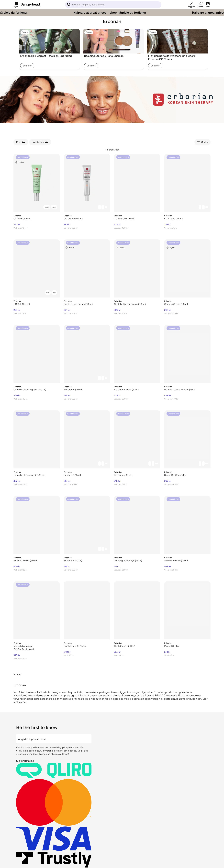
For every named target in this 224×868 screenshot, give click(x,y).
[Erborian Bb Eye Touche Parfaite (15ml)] (187, 354)
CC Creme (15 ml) (173, 219)
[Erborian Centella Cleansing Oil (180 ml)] (37, 439)
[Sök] (113, 5)
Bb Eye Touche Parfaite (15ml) (180, 390)
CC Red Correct (22, 219)
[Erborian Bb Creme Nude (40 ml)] (137, 354)
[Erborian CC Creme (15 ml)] (187, 183)
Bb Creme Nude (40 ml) (127, 390)
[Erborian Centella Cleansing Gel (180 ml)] (37, 354)
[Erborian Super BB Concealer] (187, 439)
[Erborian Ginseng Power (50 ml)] (37, 525)
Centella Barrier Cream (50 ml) (130, 304)
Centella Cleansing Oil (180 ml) (29, 475)
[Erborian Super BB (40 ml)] (87, 525)
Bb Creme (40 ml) (73, 390)
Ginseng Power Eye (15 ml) (128, 561)
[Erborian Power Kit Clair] (187, 610)
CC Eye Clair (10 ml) (124, 219)
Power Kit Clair (172, 646)
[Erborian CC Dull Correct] (37, 268)
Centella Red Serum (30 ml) (78, 304)
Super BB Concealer (175, 475)
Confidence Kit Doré (125, 646)
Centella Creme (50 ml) (176, 304)
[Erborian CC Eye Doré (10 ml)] (37, 610)
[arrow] (90, 737)
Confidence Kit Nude (75, 646)
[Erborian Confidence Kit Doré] (137, 610)
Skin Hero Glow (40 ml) (176, 561)
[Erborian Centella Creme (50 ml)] (187, 268)
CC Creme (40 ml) (73, 219)
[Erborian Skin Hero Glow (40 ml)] (187, 525)
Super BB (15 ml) (73, 475)
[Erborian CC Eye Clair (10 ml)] (137, 183)
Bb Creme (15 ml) (123, 475)
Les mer (27, 66)
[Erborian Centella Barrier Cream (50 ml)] (137, 268)
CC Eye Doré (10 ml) (24, 649)
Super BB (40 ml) (73, 561)
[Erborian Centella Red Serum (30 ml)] (87, 268)
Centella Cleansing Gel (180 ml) (30, 390)
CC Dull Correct (22, 304)
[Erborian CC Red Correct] (37, 183)
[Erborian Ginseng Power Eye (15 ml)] (137, 525)
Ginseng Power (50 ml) (25, 561)
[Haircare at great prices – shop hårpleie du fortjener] (112, 13)
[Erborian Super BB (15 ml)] (87, 439)
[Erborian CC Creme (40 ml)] (87, 183)
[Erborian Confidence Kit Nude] (87, 610)
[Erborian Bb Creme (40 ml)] (87, 354)
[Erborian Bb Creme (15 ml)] (137, 439)
